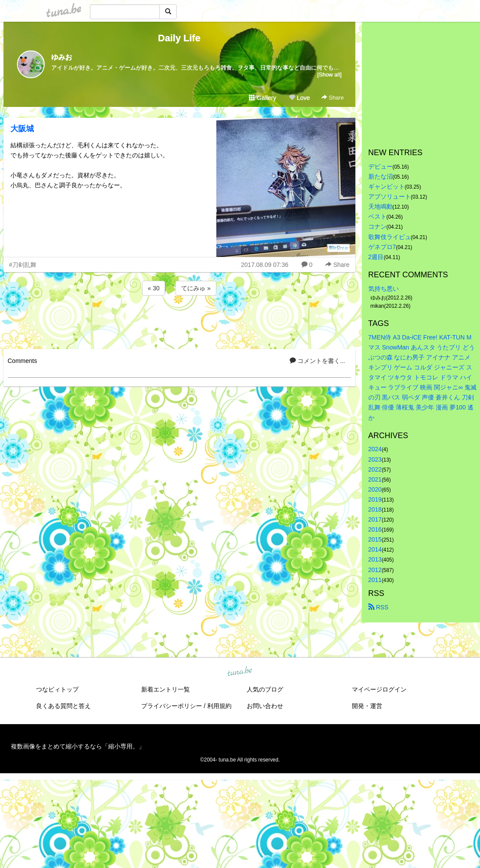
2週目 (376, 257)
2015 (375, 539)
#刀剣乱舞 (23, 265)
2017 (375, 519)
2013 (375, 559)
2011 (375, 580)
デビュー (381, 166)
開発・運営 (367, 706)
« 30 (154, 288)
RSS (379, 607)
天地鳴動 (381, 206)
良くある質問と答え (63, 706)
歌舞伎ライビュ (390, 237)
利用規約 (219, 706)
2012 (375, 570)
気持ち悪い (384, 289)
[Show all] (329, 75)
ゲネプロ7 (382, 247)
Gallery (262, 98)
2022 (375, 469)
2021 (375, 479)
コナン (377, 226)
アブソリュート (390, 196)
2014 (375, 549)
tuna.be (240, 672)
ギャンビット (387, 186)
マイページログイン (379, 689)
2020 (375, 489)
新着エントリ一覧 (166, 689)
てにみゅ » (196, 288)
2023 (375, 459)
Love (299, 98)
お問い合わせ (265, 706)
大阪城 (22, 129)
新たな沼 (381, 176)
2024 (375, 449)
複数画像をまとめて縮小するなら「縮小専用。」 (78, 746)
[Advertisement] (179, 321)
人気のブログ (265, 689)
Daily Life (179, 38)
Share (333, 98)
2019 (375, 499)
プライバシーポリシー (172, 706)
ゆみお (62, 57)
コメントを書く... (318, 361)
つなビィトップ (57, 689)
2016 (375, 529)
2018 (375, 509)
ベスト (377, 216)
